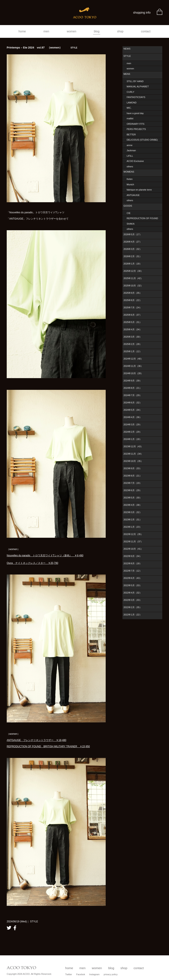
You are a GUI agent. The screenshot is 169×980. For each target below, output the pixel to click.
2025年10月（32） (133, 286)
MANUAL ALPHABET (138, 86)
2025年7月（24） (133, 308)
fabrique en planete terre (139, 190)
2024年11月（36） (133, 366)
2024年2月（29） (133, 432)
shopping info (142, 13)
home (22, 31)
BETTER (131, 135)
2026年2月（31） (133, 256)
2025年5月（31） (133, 322)
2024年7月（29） (133, 395)
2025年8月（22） (133, 300)
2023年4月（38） (133, 505)
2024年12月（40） (133, 359)
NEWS (127, 49)
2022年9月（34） (133, 556)
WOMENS (129, 172)
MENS (127, 74)
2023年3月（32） (133, 512)
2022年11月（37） (133, 541)
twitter (9, 928)
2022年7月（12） (133, 571)
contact (146, 31)
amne (130, 145)
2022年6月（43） (133, 578)
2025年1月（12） (133, 351)
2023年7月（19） (133, 483)
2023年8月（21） (133, 476)
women (72, 31)
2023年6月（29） (133, 490)
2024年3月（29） (133, 425)
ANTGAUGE (133, 195)
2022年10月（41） (133, 549)
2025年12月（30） (133, 271)
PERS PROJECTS (136, 129)
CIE (129, 213)
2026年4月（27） (133, 242)
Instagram (94, 974)
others (130, 167)
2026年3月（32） (133, 249)
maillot (130, 118)
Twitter (69, 974)
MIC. (129, 108)
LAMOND (132, 103)
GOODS (128, 206)
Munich (130, 184)
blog (97, 31)
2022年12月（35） (133, 534)
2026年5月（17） (133, 234)
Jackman (131, 150)
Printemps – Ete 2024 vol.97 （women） (42, 48)
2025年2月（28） (133, 344)
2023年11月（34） (133, 454)
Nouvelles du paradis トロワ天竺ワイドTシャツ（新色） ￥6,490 (45, 555)
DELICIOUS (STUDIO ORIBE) (142, 140)
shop (120, 31)
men (46, 31)
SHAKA (131, 224)
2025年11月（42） (133, 278)
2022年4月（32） (133, 593)
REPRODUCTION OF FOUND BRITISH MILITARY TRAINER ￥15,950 (48, 746)
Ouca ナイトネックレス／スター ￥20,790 (32, 563)
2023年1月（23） (133, 527)
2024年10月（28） (133, 373)
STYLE (127, 56)
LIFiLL (130, 156)
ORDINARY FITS (136, 124)
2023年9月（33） (133, 468)
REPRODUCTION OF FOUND (142, 218)
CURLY (130, 92)
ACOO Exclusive (135, 161)
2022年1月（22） (133, 615)
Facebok (81, 974)
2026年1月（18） (133, 264)
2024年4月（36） (133, 417)
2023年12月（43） (133, 446)
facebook (15, 928)
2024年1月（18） (133, 439)
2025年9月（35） (133, 293)
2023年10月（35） (133, 461)
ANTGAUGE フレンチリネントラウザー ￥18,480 (36, 740)
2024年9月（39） (133, 381)
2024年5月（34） (133, 410)
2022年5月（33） (133, 585)
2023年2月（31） (133, 520)
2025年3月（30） (133, 337)
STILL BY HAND (135, 81)
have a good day (135, 113)
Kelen (130, 179)
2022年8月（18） (133, 563)
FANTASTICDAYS (136, 97)
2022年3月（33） (133, 600)
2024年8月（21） (133, 388)
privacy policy (111, 974)
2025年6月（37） (133, 315)
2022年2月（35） (133, 607)
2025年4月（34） (133, 329)
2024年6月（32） (133, 403)
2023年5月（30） (133, 498)
